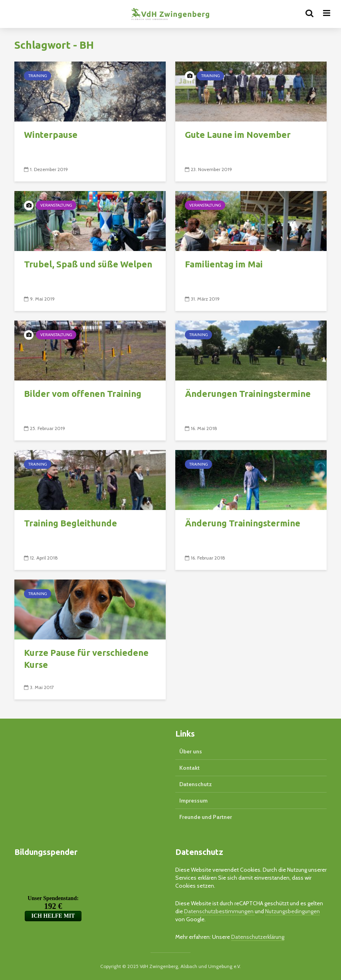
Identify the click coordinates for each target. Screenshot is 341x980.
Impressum (193, 801)
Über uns (191, 751)
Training (38, 76)
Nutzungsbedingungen (292, 911)
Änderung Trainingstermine (243, 523)
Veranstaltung (56, 205)
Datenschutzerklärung (258, 937)
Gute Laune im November (238, 134)
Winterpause (51, 134)
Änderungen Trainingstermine (248, 393)
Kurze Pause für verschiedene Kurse (86, 658)
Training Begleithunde (70, 523)
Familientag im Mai (224, 264)
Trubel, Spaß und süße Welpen (88, 264)
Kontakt (189, 768)
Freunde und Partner (206, 817)
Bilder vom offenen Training (83, 393)
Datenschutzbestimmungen (219, 911)
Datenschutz (196, 784)
